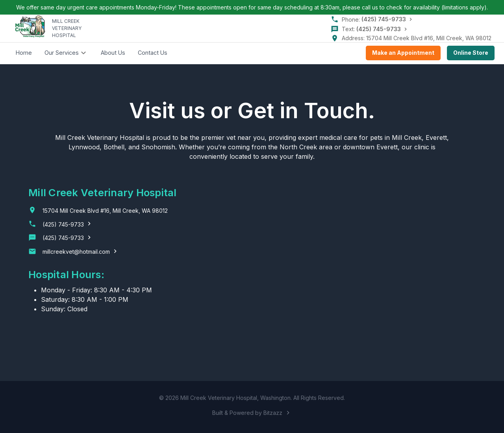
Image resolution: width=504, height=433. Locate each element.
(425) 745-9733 (384, 19)
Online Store (471, 53)
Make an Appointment (403, 53)
